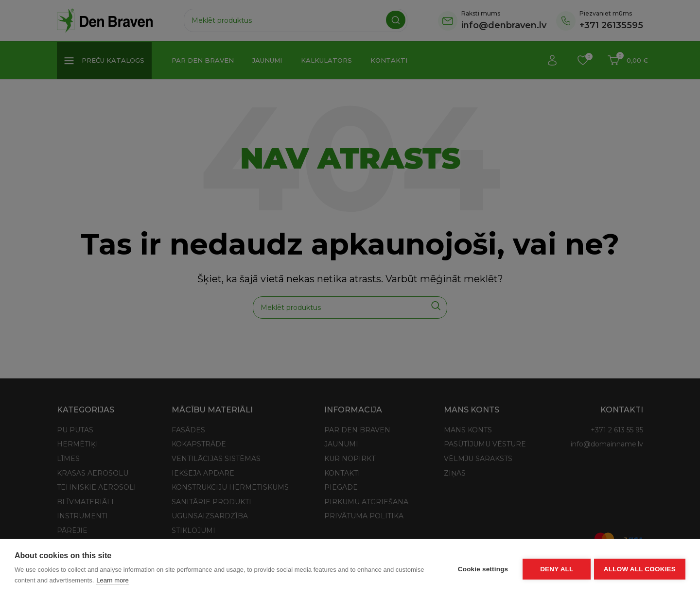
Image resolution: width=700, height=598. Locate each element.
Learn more (112, 580)
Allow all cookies (640, 568)
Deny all (555, 568)
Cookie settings (481, 568)
